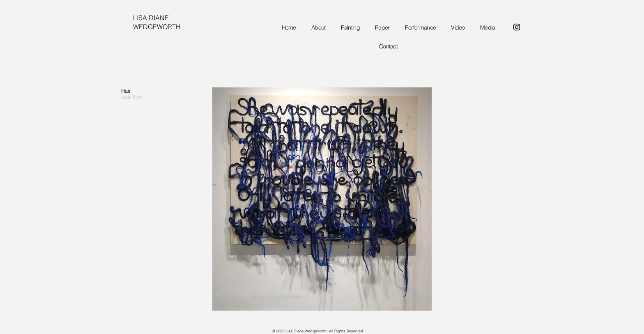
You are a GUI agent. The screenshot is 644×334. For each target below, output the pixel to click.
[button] (322, 199)
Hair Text (131, 97)
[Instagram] (517, 27)
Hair (126, 91)
